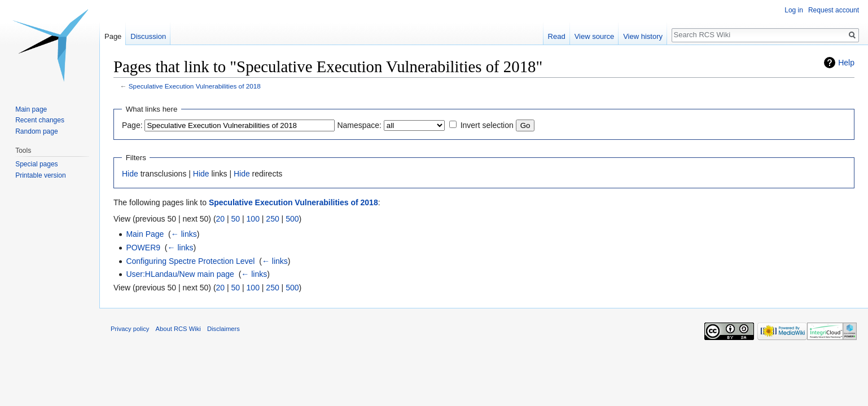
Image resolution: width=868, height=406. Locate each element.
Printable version (40, 175)
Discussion (148, 36)
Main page (31, 109)
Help (846, 63)
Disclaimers (223, 329)
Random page (36, 131)
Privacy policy (130, 329)
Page (113, 36)
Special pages (36, 164)
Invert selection (487, 125)
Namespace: (359, 125)
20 (221, 219)
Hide (130, 174)
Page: (132, 125)
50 (236, 219)
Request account (834, 10)
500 (292, 219)
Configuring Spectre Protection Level (190, 261)
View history (643, 36)
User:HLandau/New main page (180, 274)
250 (272, 219)
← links (184, 234)
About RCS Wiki (178, 329)
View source (595, 36)
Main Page (145, 234)
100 (253, 219)
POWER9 (143, 248)
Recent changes (40, 120)
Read (557, 36)
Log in (794, 10)
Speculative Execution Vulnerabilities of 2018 (195, 86)
